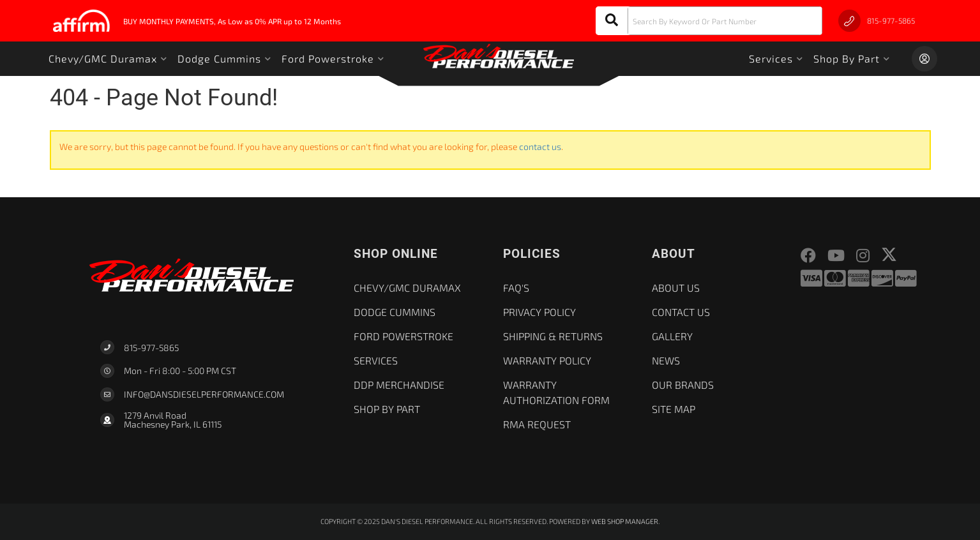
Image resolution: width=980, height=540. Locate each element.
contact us (540, 146)
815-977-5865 (151, 348)
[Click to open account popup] (924, 59)
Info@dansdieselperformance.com (204, 394)
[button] (709, 21)
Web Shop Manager (625, 521)
